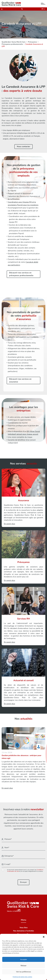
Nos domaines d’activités (24, 931)
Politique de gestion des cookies (22, 977)
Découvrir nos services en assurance (20, 380)
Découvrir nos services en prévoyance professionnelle (21, 274)
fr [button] (43, 9)
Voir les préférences (23, 972)
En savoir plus (7, 788)
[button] (44, 937)
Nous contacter (23, 147)
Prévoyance (32, 42)
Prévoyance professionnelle (12, 44)
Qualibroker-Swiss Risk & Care (14, 42)
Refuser (23, 966)
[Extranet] (1, 9)
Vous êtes (24, 928)
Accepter (24, 959)
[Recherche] (21, 9)
